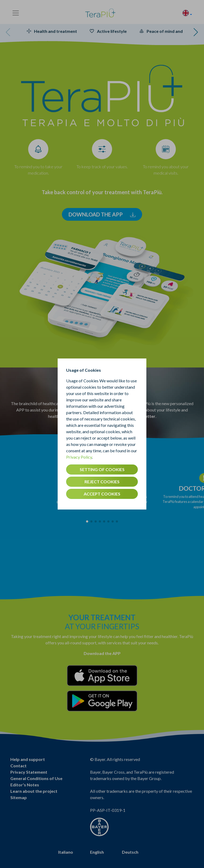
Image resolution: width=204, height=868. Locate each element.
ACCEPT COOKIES (102, 494)
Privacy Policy (79, 457)
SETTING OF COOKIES (102, 469)
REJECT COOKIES (102, 482)
